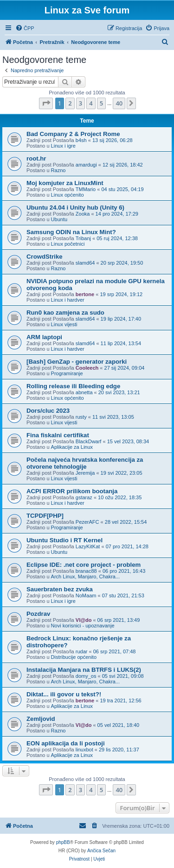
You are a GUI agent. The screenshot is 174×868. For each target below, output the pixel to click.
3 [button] (81, 103)
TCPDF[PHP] (45, 516)
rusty (81, 417)
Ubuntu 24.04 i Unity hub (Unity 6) (75, 208)
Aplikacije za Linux (72, 447)
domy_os (86, 676)
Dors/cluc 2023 (48, 411)
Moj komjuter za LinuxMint (65, 183)
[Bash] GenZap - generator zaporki (77, 362)
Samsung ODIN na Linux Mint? (71, 232)
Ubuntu (59, 219)
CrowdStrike (45, 257)
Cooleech (87, 368)
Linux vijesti (64, 324)
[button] (46, 103)
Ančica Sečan (101, 851)
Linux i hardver (68, 300)
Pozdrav (38, 614)
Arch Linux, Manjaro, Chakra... (86, 577)
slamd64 (85, 263)
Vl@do (84, 620)
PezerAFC (87, 522)
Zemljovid (41, 719)
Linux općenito (68, 195)
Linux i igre (63, 146)
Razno (58, 170)
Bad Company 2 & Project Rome (73, 134)
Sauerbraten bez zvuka (60, 589)
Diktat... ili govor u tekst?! (64, 694)
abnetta (84, 392)
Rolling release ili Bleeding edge (73, 386)
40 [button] (119, 103)
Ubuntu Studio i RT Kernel (64, 540)
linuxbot (84, 750)
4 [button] (91, 103)
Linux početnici (68, 244)
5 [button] (101, 103)
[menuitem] (25, 28)
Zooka (83, 214)
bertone (85, 294)
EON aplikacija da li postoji (66, 743)
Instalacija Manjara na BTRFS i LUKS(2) (84, 670)
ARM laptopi (44, 337)
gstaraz (84, 497)
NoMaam (86, 595)
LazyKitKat (88, 546)
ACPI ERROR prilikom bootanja (72, 491)
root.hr (36, 158)
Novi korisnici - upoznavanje (83, 626)
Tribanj (83, 238)
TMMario (86, 189)
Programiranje (67, 373)
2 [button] (70, 103)
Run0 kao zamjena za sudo (65, 313)
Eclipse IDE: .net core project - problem (84, 565)
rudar (82, 651)
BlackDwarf (89, 441)
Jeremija (85, 473)
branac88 (86, 571)
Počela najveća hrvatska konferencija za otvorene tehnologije (85, 463)
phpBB (63, 842)
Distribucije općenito (74, 657)
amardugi (86, 165)
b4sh (81, 140)
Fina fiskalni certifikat (58, 435)
